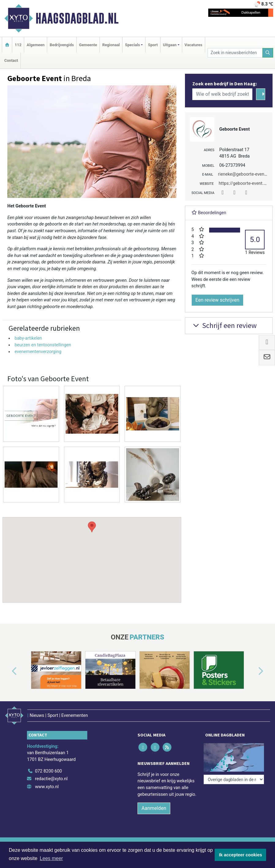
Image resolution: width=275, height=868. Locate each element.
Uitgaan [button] (170, 45)
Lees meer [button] (51, 858)
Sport (153, 45)
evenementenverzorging (38, 352)
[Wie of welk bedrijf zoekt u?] (222, 94)
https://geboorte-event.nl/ (244, 183)
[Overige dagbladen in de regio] (234, 779)
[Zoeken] (268, 53)
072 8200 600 (48, 771)
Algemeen (36, 45)
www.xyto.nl (47, 787)
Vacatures (194, 45)
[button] (92, 554)
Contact (11, 60)
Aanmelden (154, 808)
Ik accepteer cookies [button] (241, 855)
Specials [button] (132, 45)
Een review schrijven (217, 300)
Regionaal (111, 45)
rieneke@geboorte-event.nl (244, 174)
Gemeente (88, 45)
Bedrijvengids (62, 45)
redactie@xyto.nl (51, 779)
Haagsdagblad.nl (77, 18)
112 (18, 45)
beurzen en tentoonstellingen (43, 345)
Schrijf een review (224, 325)
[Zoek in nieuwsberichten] (235, 53)
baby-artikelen (28, 338)
